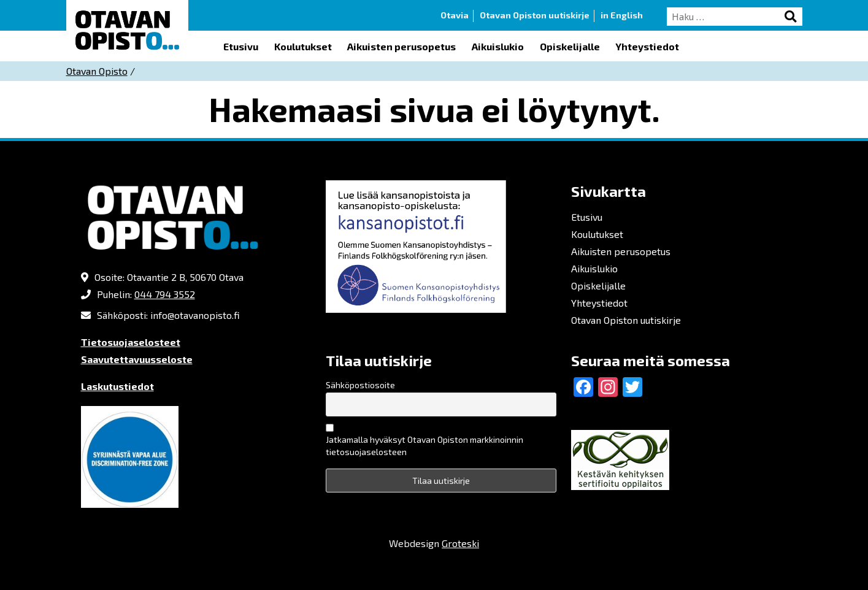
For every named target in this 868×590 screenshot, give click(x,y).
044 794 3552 (165, 294)
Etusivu (241, 46)
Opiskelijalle (570, 46)
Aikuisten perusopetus (401, 46)
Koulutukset (303, 46)
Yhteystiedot (647, 46)
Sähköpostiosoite (360, 385)
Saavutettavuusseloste (137, 359)
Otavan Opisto (97, 71)
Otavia (455, 15)
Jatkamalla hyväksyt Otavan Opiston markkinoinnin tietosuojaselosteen (424, 446)
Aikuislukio (498, 46)
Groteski (460, 543)
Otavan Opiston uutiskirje (535, 15)
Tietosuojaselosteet (131, 342)
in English (622, 15)
